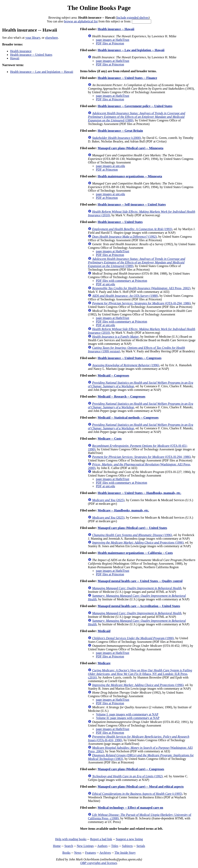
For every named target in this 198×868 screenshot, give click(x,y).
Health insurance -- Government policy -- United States (135, 106)
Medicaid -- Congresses (113, 375)
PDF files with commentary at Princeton (121, 281)
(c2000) (116, 138)
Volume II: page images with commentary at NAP (128, 718)
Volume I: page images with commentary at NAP (127, 714)
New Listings (85, 846)
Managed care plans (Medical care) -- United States (132, 528)
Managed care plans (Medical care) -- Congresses (131, 769)
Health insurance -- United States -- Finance (127, 78)
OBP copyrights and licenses (99, 863)
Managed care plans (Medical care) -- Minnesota (130, 148)
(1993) (132, 229)
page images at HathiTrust (112, 40)
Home (57, 846)
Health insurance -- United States (31, 55)
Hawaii (15, 58)
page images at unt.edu (110, 166)
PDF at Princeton (107, 170)
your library (33, 38)
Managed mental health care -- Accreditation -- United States (139, 606)
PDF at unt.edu (105, 284)
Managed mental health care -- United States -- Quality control (140, 581)
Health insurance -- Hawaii (116, 29)
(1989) (136, 117)
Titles (115, 846)
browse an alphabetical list (81, 21)
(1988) (125, 296)
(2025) (108, 500)
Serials (141, 846)
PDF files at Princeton (110, 43)
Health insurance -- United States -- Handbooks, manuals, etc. (139, 493)
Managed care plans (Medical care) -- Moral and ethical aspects (141, 787)
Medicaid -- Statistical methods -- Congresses (128, 418)
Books (66, 853)
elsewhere (52, 38)
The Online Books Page (99, 8)
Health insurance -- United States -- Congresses (129, 358)
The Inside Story (125, 853)
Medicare (104, 663)
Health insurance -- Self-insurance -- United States (132, 204)
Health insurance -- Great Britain (120, 131)
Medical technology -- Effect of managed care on (130, 808)
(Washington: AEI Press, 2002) (141, 288)
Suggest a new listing (129, 839)
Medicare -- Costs (110, 439)
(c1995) (137, 794)
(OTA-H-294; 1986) (141, 303)
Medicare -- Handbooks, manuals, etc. (123, 510)
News (78, 853)
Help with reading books (71, 839)
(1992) (124, 237)
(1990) (133, 638)
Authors (102, 846)
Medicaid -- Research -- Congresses (121, 397)
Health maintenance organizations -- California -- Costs (135, 553)
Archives (105, 853)
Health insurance (21, 51)
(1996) (126, 365)
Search (69, 846)
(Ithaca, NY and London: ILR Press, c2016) (140, 674)
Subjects (127, 846)
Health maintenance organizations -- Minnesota (130, 176)
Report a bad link (101, 839)
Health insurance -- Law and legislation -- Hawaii (42, 72)
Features (90, 853)
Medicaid (104, 631)
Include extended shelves (133, 18)
